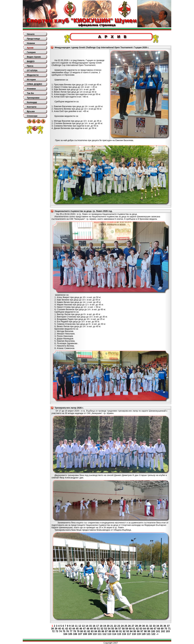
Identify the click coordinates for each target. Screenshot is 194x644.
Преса (30, 66)
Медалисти (33, 75)
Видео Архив (34, 57)
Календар (32, 102)
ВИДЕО (31, 61)
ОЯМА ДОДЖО (34, 84)
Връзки (31, 111)
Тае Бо (30, 93)
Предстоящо (33, 39)
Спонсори (32, 116)
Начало (31, 34)
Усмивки (31, 89)
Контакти (32, 107)
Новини (31, 43)
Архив (30, 48)
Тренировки (33, 98)
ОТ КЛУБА (32, 70)
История (31, 80)
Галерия (31, 52)
